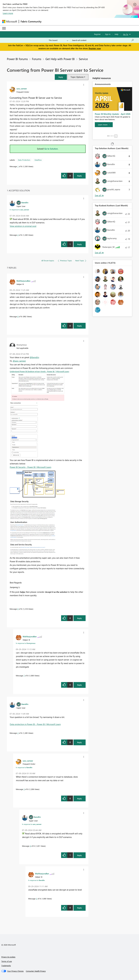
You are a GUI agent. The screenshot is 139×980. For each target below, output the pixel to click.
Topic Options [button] (77, 77)
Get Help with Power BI (60, 59)
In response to (19, 210)
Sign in (108, 34)
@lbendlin (34, 357)
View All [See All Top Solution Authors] (99, 195)
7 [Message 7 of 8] (24, 676)
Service (83, 59)
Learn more (8, 13)
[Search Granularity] (58, 40)
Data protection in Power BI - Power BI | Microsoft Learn (35, 724)
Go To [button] (126, 34)
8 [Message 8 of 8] (18, 316)
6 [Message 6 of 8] (18, 609)
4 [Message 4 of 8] (18, 235)
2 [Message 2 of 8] (18, 733)
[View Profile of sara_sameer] (22, 89)
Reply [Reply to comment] (79, 244)
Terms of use (7, 961)
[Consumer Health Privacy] (36, 971)
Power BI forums (17, 59)
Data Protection (24, 160)
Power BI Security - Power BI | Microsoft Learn (30, 467)
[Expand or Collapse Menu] (4, 28)
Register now (95, 48)
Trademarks (6, 966)
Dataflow (38, 160)
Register (97, 34)
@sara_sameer (19, 361)
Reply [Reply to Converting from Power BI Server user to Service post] (79, 176)
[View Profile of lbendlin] (25, 202)
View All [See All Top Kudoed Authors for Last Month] (99, 253)
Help (116, 34)
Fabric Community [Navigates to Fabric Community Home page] (31, 21)
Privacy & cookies (8, 957)
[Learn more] (104, 125)
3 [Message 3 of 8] (24, 789)
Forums (37, 59)
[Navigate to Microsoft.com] (10, 22)
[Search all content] (103, 40)
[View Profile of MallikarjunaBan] (23, 281)
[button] (61, 77)
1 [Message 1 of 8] (18, 166)
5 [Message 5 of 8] (37, 899)
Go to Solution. (51, 149)
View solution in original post (23, 226)
